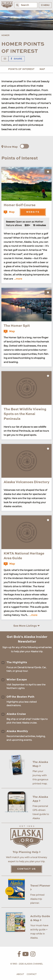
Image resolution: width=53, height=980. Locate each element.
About (20, 974)
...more (18, 279)
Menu (45, 5)
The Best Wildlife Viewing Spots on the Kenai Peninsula (25, 414)
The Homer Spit (17, 326)
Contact (32, 974)
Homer (5, 35)
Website (33, 212)
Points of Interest (21, 69)
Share (17, 59)
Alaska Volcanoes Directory (26, 482)
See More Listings (26, 626)
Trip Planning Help (27, 852)
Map (42, 69)
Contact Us (26, 869)
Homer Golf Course (20, 205)
